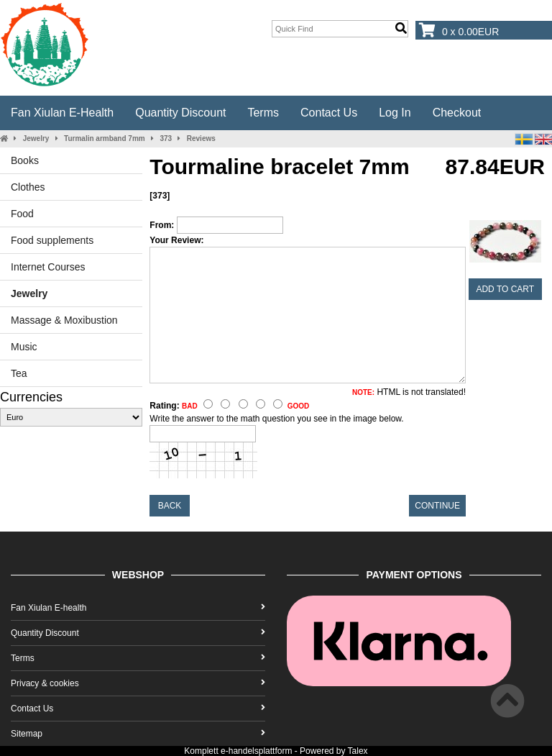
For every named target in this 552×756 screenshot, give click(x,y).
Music (24, 347)
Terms (263, 113)
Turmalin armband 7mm (105, 138)
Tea (19, 373)
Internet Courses (48, 267)
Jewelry (36, 138)
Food (22, 214)
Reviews (201, 138)
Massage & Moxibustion (64, 320)
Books (25, 160)
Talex (358, 751)
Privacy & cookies (138, 683)
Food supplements (52, 240)
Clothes (28, 187)
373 (166, 138)
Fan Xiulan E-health (62, 113)
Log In (395, 113)
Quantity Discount (180, 113)
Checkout (457, 113)
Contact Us (329, 113)
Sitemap (138, 734)
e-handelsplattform (256, 751)
